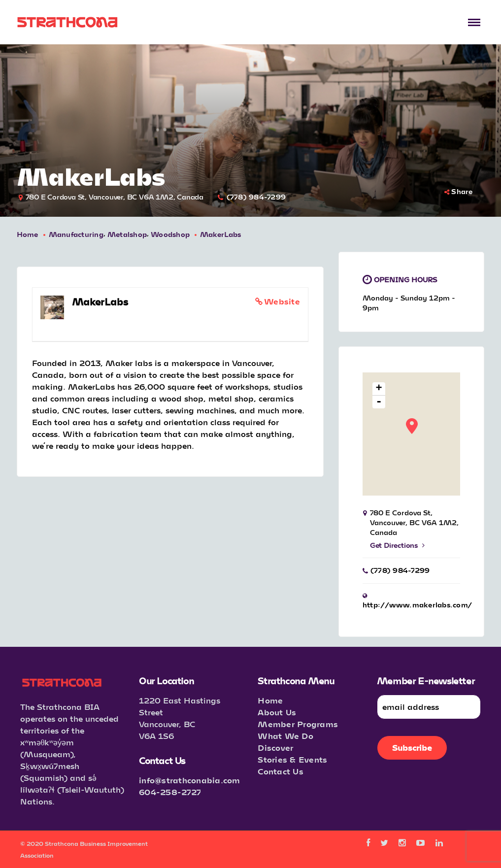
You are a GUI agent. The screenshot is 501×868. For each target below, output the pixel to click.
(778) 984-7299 (256, 197)
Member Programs (298, 724)
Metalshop (127, 234)
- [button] (379, 402)
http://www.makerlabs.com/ (417, 605)
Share (459, 191)
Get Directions (397, 545)
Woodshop (170, 234)
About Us (277, 712)
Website (282, 301)
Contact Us (281, 771)
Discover (275, 748)
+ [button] (379, 389)
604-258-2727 (170, 792)
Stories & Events (292, 759)
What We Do (285, 736)
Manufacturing (76, 234)
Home (28, 234)
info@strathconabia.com (190, 780)
